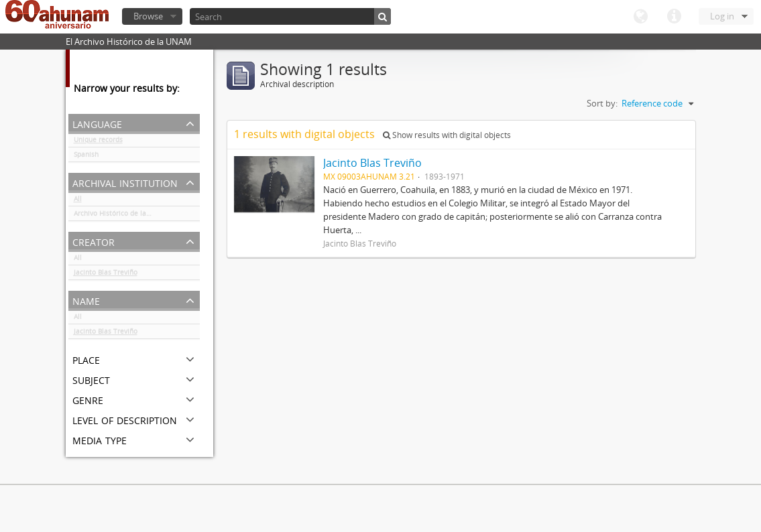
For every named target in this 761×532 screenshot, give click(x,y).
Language (640, 17)
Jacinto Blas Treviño (106, 275)
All (78, 201)
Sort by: (602, 103)
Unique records (98, 142)
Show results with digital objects (447, 135)
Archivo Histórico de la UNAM (121, 216)
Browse (148, 16)
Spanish (86, 157)
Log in (722, 16)
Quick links (674, 17)
